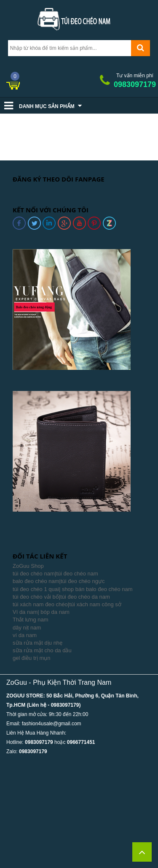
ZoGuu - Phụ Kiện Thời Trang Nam (59, 682)
